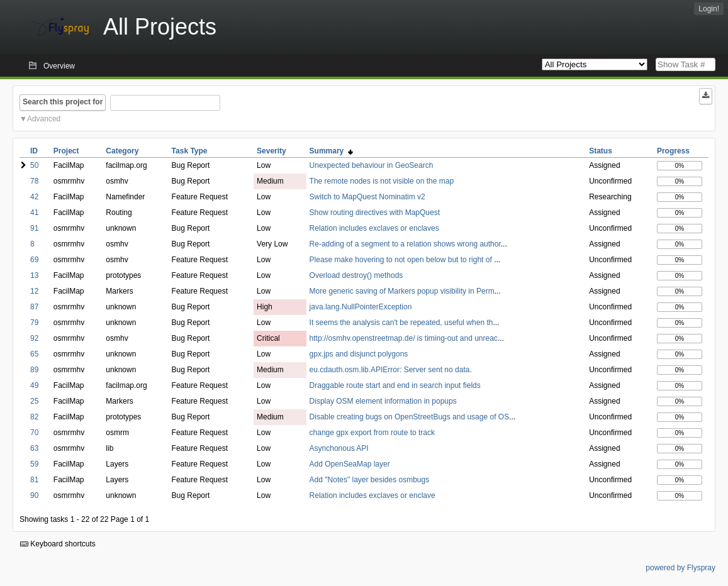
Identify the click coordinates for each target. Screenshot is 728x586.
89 (34, 370)
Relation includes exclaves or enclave (372, 495)
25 (34, 401)
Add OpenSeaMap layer (350, 464)
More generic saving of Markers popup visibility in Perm (402, 291)
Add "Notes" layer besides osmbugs (370, 480)
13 (34, 275)
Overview (59, 66)
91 (34, 228)
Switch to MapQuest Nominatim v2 (367, 197)
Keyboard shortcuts (58, 544)
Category (122, 151)
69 (34, 260)
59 (34, 464)
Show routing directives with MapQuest (375, 213)
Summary (331, 151)
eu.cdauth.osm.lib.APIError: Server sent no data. (391, 370)
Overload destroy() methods (356, 275)
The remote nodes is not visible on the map (382, 181)
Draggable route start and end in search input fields (395, 385)
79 (34, 323)
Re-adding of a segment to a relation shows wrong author (405, 244)
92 (34, 338)
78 (34, 181)
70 (34, 433)
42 (34, 197)
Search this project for (63, 102)
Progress (673, 151)
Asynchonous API (339, 448)
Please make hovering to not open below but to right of (402, 260)
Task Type (190, 151)
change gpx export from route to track (372, 433)
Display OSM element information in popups (383, 401)
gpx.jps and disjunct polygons (359, 354)
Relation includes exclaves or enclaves (374, 228)
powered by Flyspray (680, 568)
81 (34, 480)
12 (34, 291)
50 (34, 165)
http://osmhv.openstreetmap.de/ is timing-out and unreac (404, 338)
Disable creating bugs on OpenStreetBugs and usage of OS (410, 417)
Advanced (44, 119)
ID (34, 151)
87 (34, 307)
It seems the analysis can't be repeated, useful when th (401, 323)
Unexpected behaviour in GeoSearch (372, 165)
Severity (272, 151)
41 (34, 213)
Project (66, 151)
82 (34, 417)
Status (601, 151)
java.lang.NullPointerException (361, 307)
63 (34, 448)
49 (34, 385)
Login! (709, 9)
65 (34, 354)
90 (34, 495)
